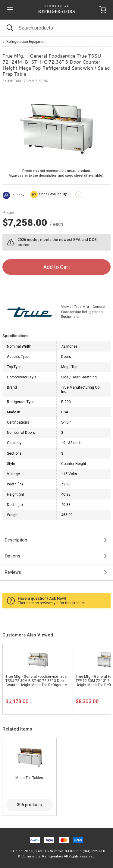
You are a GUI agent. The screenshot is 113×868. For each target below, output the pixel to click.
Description (16, 540)
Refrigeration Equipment (27, 42)
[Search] (56, 28)
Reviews (13, 572)
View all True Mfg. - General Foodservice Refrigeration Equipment (83, 312)
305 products (29, 805)
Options (13, 556)
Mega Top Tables (29, 778)
